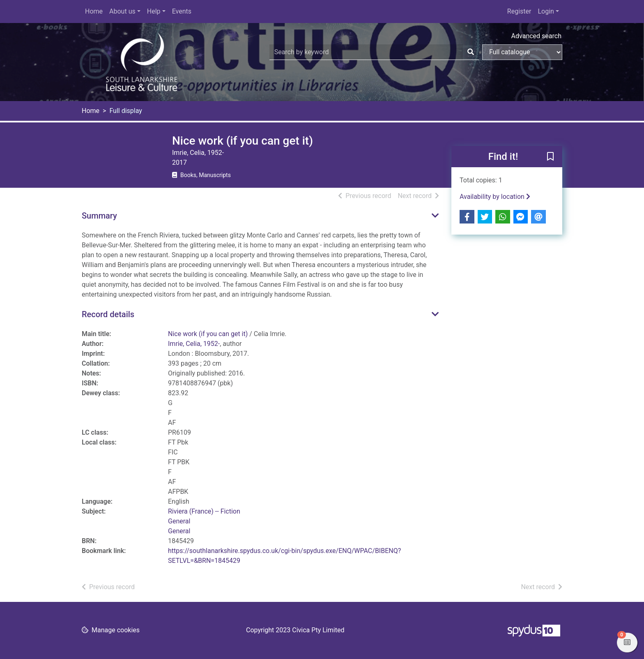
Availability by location (495, 197)
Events (182, 11)
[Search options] (522, 52)
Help (154, 11)
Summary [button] (99, 216)
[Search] (471, 52)
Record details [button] (108, 314)
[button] (550, 157)
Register (519, 11)
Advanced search (536, 36)
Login (546, 11)
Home (94, 11)
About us (122, 11)
